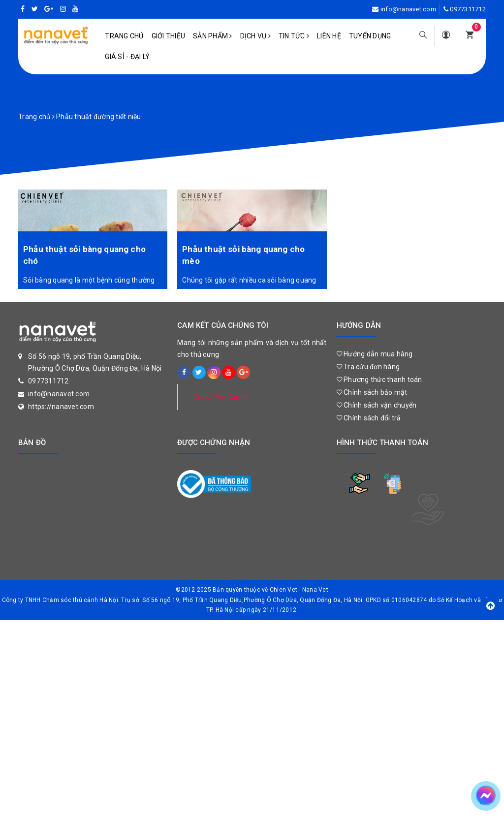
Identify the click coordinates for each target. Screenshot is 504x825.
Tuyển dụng (370, 36)
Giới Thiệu (169, 36)
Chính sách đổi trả (369, 418)
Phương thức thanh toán (379, 380)
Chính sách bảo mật (372, 392)
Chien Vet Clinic (220, 397)
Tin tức (294, 36)
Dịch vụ (255, 36)
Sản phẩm (213, 36)
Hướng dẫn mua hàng (375, 354)
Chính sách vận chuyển (377, 405)
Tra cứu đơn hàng (368, 367)
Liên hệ (329, 36)
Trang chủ (124, 36)
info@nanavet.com (408, 9)
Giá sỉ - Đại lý (127, 57)
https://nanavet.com (61, 407)
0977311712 (468, 9)
